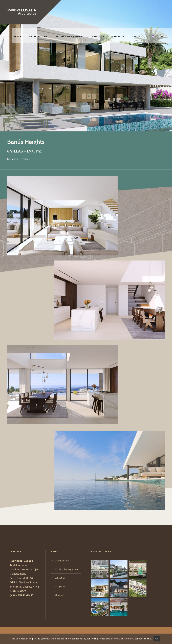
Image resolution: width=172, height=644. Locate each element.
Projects (118, 36)
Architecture (38, 36)
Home (18, 36)
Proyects (60, 586)
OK (157, 639)
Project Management (70, 36)
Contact (138, 36)
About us (98, 36)
